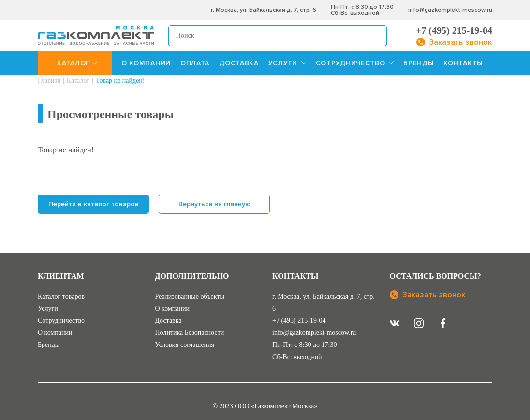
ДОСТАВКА (239, 63)
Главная (49, 81)
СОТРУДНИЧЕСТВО (355, 63)
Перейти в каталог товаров (94, 204)
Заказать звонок (427, 295)
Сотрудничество (61, 321)
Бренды (49, 345)
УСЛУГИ (287, 63)
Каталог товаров (61, 296)
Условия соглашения (185, 345)
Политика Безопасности (190, 333)
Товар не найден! (120, 81)
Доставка (169, 321)
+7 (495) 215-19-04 (454, 30)
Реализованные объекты (190, 296)
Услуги (48, 308)
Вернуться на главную (214, 204)
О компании (55, 333)
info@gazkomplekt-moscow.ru (450, 10)
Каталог (78, 81)
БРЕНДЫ (419, 63)
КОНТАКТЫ (463, 63)
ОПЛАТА (195, 63)
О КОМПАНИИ (146, 63)
